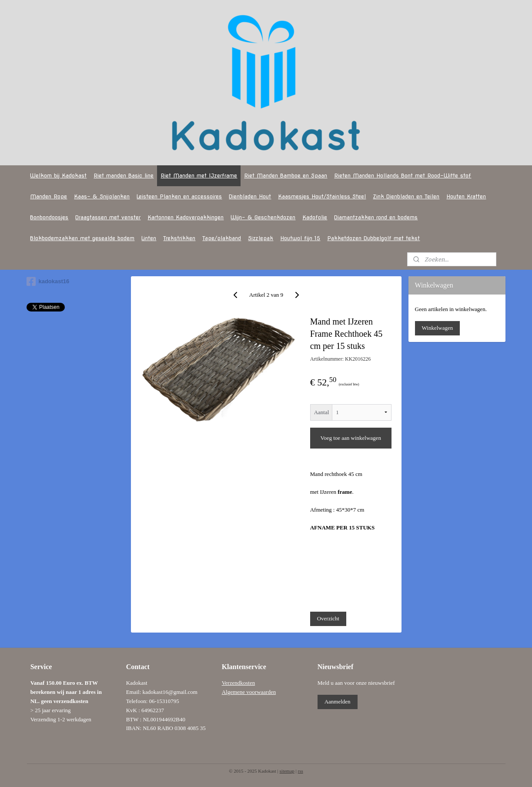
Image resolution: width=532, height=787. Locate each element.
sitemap (287, 771)
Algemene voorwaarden (249, 692)
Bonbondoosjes (49, 217)
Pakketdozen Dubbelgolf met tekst (373, 238)
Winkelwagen (438, 328)
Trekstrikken (179, 238)
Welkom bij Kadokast (58, 176)
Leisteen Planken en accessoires (179, 196)
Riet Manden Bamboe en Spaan (286, 176)
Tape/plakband (222, 238)
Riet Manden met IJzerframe (199, 176)
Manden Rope (49, 196)
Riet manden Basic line (124, 176)
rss (300, 771)
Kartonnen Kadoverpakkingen (186, 217)
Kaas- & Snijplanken (102, 196)
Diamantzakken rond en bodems (376, 217)
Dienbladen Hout (250, 196)
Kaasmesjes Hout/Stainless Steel (322, 196)
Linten (149, 238)
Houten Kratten (466, 196)
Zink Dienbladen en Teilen (406, 196)
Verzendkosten (239, 683)
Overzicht (328, 618)
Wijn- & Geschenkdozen (263, 217)
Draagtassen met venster (108, 217)
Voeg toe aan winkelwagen (350, 438)
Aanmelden (338, 702)
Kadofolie (315, 217)
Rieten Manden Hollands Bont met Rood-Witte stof (403, 176)
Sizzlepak (261, 238)
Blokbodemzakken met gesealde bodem (82, 238)
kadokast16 (48, 281)
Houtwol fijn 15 (300, 238)
